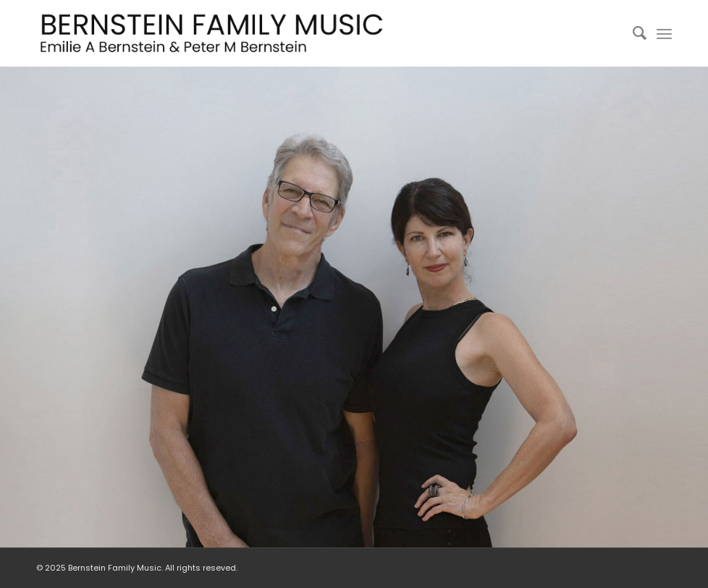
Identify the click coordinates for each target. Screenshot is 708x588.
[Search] (632, 33)
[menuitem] (632, 33)
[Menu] (664, 33)
